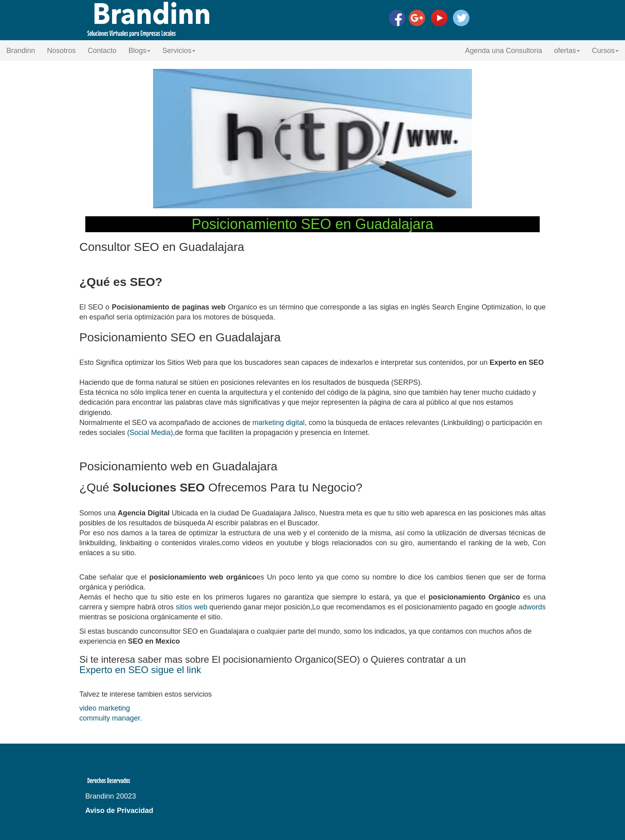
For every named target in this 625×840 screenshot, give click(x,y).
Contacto (102, 51)
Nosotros (61, 51)
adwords (532, 607)
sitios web (192, 607)
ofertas (567, 51)
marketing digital (278, 423)
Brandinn (21, 51)
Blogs (139, 51)
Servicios (179, 51)
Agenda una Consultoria (504, 51)
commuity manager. (111, 718)
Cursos (605, 51)
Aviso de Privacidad (119, 811)
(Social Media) (150, 433)
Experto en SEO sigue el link (140, 670)
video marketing (105, 708)
